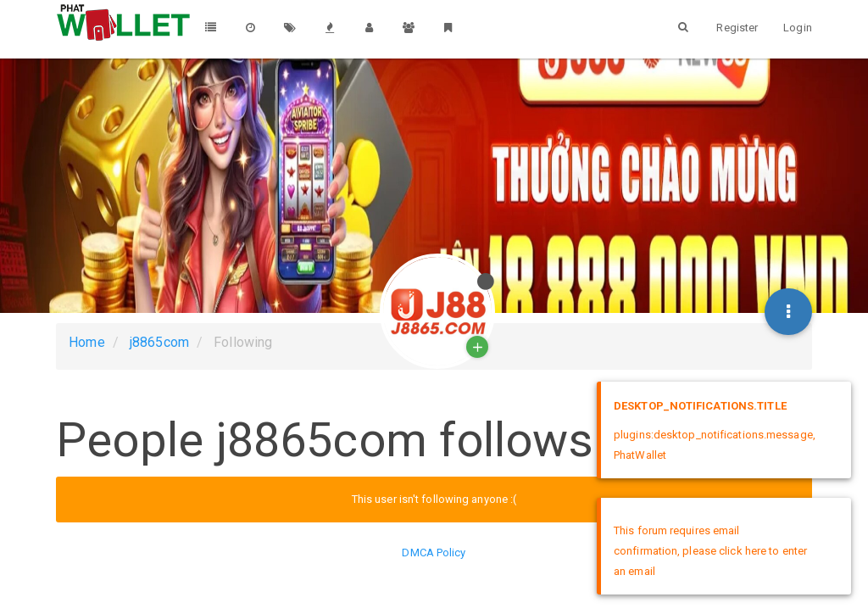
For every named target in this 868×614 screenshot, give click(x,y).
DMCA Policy (434, 553)
